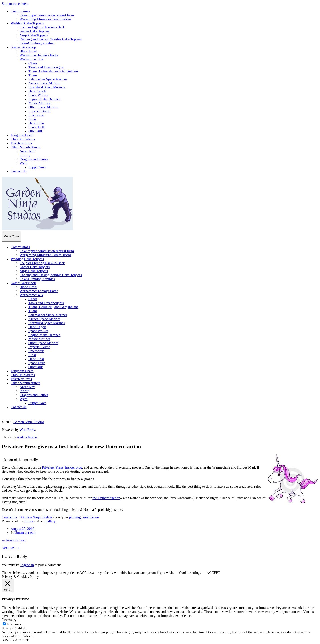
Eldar (32, 119)
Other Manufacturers (26, 147)
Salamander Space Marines (48, 79)
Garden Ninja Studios (29, 422)
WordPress (27, 430)
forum (29, 521)
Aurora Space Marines (44, 83)
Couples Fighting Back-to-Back (42, 27)
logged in (27, 565)
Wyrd (23, 163)
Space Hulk (37, 127)
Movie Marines (39, 103)
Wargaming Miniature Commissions (45, 19)
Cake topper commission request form (47, 15)
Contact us (9, 517)
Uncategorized (25, 533)
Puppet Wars (37, 167)
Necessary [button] (9, 620)
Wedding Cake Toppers (27, 23)
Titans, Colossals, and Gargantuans (53, 71)
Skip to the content (15, 4)
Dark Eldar (36, 123)
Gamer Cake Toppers (35, 31)
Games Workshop (23, 47)
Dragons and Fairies (34, 159)
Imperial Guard (39, 111)
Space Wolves (38, 95)
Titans (33, 75)
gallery (50, 521)
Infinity (25, 155)
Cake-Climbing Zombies (37, 43)
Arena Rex (27, 151)
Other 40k (36, 131)
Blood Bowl (28, 51)
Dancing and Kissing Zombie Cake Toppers (51, 39)
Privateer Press (21, 143)
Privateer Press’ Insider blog (62, 467)
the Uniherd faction (106, 498)
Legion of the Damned (44, 99)
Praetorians (36, 115)
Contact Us (19, 171)
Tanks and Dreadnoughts (46, 67)
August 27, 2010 (22, 529)
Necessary (14, 624)
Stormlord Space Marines (47, 87)
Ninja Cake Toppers (34, 35)
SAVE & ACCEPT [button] (15, 640)
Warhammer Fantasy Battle (39, 55)
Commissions (20, 11)
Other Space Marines (43, 107)
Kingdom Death (22, 135)
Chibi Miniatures (23, 139)
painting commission (84, 517)
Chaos (33, 63)
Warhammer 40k (31, 59)
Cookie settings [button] (190, 573)
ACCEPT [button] (213, 573)
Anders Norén (27, 437)
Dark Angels (37, 91)
